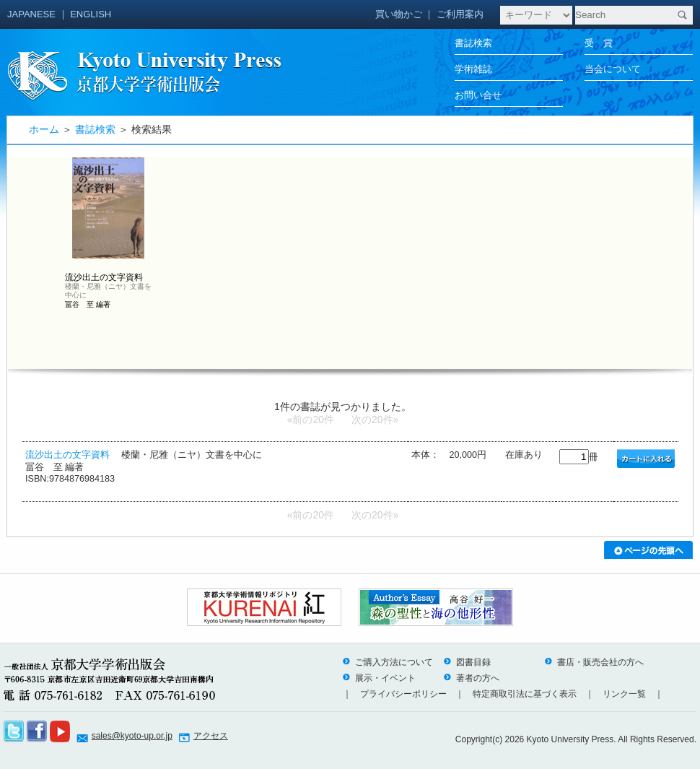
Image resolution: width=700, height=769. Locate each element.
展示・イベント (379, 678)
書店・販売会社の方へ (594, 662)
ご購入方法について (388, 662)
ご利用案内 (460, 14)
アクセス (211, 736)
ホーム (44, 129)
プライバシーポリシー (403, 694)
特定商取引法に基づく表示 (525, 694)
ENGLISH (91, 14)
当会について (613, 69)
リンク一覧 (624, 694)
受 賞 (599, 43)
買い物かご (399, 14)
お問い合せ (478, 95)
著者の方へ (471, 678)
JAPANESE (31, 14)
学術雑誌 (473, 69)
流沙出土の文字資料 (67, 455)
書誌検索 (473, 43)
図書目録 (467, 662)
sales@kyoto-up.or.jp (132, 736)
